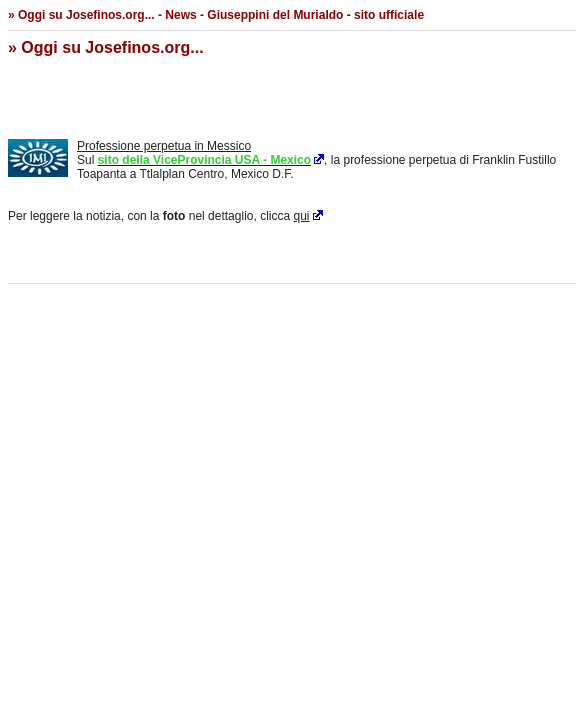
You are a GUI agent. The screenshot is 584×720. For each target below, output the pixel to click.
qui (302, 216)
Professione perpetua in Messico (164, 146)
